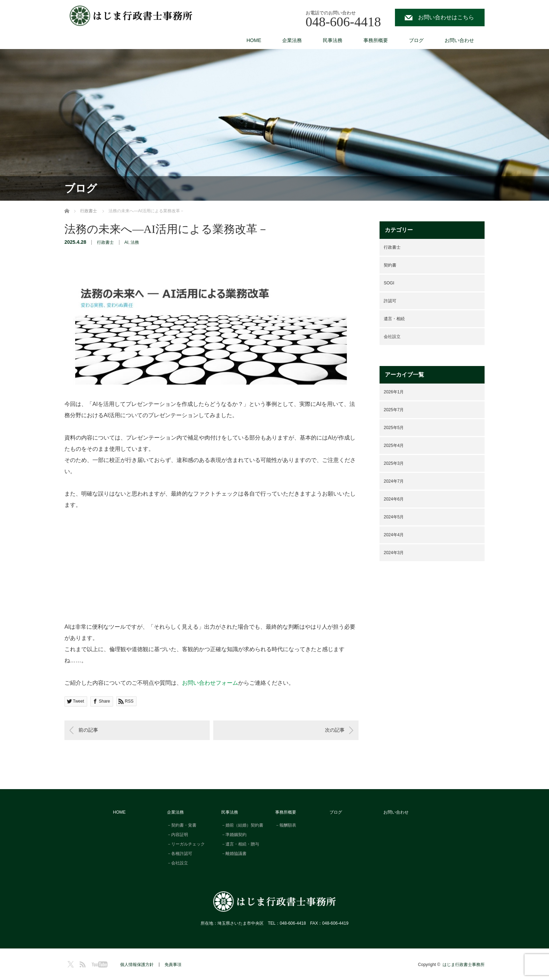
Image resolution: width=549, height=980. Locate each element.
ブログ (416, 40)
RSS (82, 963)
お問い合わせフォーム (210, 683)
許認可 (390, 301)
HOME (254, 40)
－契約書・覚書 (182, 825)
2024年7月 (394, 481)
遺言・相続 (394, 319)
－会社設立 (178, 863)
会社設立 (392, 337)
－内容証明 (178, 835)
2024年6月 (394, 499)
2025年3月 (394, 463)
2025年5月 (394, 428)
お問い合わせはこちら (446, 17)
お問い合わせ (459, 40)
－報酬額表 (286, 825)
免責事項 (173, 965)
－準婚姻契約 (234, 835)
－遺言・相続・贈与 (240, 844)
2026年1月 (394, 392)
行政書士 (105, 242)
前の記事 (88, 730)
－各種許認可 (180, 854)
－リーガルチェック (186, 844)
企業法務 (292, 40)
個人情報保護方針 (137, 965)
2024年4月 (394, 535)
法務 (135, 242)
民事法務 (333, 40)
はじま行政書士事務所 (464, 965)
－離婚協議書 (234, 854)
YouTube (98, 963)
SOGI (389, 283)
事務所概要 (376, 40)
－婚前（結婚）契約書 (242, 825)
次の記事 (335, 730)
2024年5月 (394, 517)
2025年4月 (394, 446)
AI (126, 242)
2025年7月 (394, 410)
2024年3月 (394, 553)
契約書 (390, 265)
